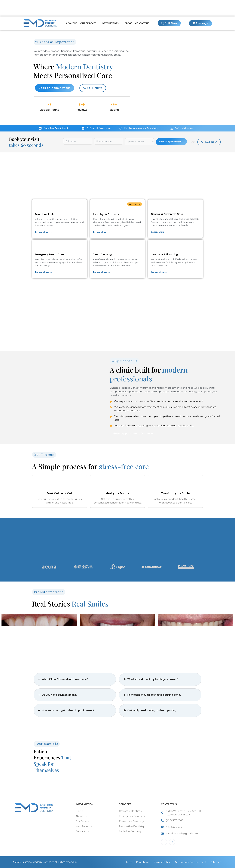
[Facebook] (164, 842)
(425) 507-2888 (175, 820)
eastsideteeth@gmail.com (182, 833)
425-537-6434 (174, 827)
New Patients (112, 23)
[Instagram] (172, 842)
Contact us (142, 23)
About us (72, 23)
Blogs (128, 23)
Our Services (89, 23)
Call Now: (15, 9)
